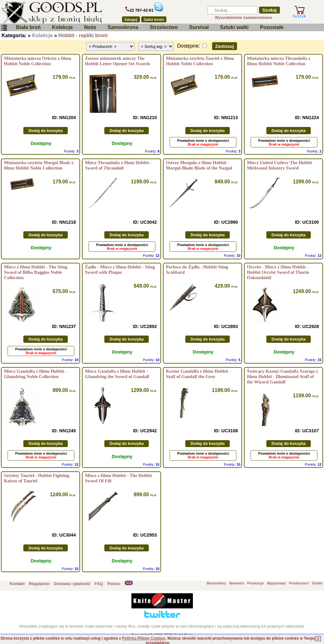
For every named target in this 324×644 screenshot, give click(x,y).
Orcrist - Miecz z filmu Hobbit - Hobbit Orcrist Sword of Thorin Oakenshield (278, 272)
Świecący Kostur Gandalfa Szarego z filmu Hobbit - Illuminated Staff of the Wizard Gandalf (283, 377)
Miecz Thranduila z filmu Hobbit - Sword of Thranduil (119, 165)
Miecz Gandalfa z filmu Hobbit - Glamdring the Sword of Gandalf (117, 374)
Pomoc (114, 584)
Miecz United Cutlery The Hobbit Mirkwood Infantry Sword (280, 165)
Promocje (256, 583)
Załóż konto (154, 20)
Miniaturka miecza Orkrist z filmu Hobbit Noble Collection (38, 61)
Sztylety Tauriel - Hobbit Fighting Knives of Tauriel (37, 478)
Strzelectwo (164, 27)
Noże (90, 27)
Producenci (299, 583)
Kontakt (17, 584)
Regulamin (39, 584)
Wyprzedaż (276, 583)
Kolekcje (62, 27)
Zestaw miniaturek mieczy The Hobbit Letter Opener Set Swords (118, 61)
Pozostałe (272, 27)
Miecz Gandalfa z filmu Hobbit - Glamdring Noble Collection (35, 374)
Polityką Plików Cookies (144, 638)
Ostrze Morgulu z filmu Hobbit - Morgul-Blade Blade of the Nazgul (199, 165)
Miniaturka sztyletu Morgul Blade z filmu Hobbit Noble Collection (39, 165)
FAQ (99, 584)
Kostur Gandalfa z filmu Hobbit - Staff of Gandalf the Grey (199, 374)
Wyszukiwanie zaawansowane (243, 17)
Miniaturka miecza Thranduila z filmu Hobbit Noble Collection (279, 61)
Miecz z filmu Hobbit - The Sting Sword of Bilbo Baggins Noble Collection (36, 272)
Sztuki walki (234, 27)
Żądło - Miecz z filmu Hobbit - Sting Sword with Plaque (120, 270)
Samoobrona (123, 27)
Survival (199, 27)
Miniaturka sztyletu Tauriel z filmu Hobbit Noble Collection (200, 61)
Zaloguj (131, 20)
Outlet (317, 583)
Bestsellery (216, 583)
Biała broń (28, 27)
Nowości (237, 583)
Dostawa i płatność (72, 584)
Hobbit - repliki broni (83, 35)
